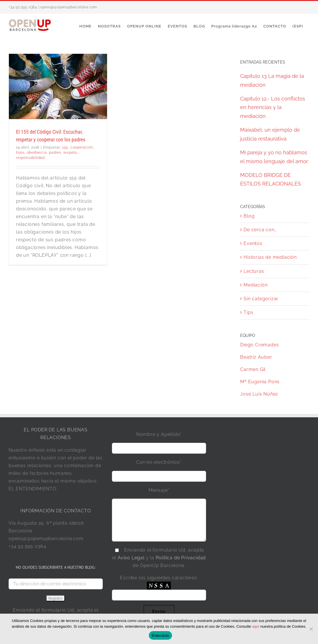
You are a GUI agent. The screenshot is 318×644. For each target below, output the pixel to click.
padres (55, 153)
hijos (20, 153)
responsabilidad (30, 158)
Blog (249, 216)
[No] (311, 629)
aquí (256, 626)
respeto (70, 153)
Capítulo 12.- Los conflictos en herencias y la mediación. (273, 107)
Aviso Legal (131, 558)
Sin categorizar (261, 299)
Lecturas (254, 271)
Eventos (253, 243)
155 (65, 147)
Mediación (255, 285)
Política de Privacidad (181, 558)
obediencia (37, 153)
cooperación (82, 147)
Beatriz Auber (256, 357)
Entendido (160, 636)
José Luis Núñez (259, 394)
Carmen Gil (253, 369)
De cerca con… (260, 230)
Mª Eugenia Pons (260, 382)
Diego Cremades (259, 345)
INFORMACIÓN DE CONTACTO (56, 511)
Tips (248, 312)
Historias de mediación (270, 257)
